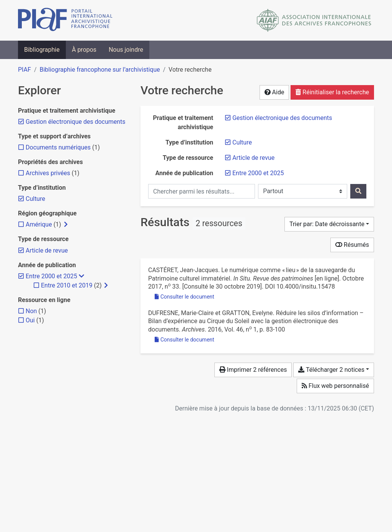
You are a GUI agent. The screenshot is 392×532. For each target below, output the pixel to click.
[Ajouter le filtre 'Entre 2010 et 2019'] (67, 285)
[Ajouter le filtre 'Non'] (31, 311)
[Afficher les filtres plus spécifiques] (66, 225)
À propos (84, 50)
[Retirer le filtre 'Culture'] (242, 142)
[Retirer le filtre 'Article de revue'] (253, 158)
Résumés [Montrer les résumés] (352, 245)
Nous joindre (126, 50)
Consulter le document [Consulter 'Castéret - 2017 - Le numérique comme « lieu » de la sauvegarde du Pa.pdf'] (185, 297)
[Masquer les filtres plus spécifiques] (82, 276)
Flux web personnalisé (335, 386)
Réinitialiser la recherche (332, 92)
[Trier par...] (329, 224)
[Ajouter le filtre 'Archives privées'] (48, 173)
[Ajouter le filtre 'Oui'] (30, 320)
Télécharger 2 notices (331, 370)
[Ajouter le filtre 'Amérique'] (39, 224)
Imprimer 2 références (253, 370)
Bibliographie (42, 50)
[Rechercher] (358, 191)
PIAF (24, 70)
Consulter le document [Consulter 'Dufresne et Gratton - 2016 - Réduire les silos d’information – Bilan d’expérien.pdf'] (185, 340)
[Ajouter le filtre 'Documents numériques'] (58, 147)
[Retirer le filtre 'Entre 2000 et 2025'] (258, 173)
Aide (274, 92)
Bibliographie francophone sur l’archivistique (100, 70)
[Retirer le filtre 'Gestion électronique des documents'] (282, 118)
